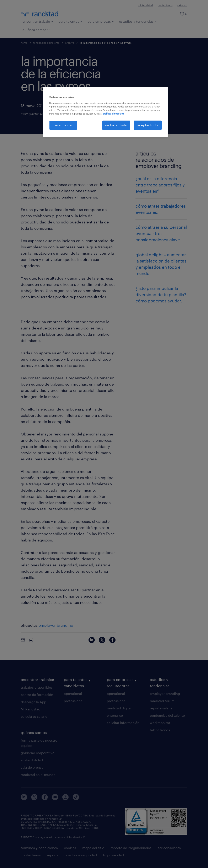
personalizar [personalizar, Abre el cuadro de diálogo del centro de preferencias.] (63, 125)
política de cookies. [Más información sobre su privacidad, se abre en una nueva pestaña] (114, 114)
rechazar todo (116, 125)
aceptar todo (148, 125)
